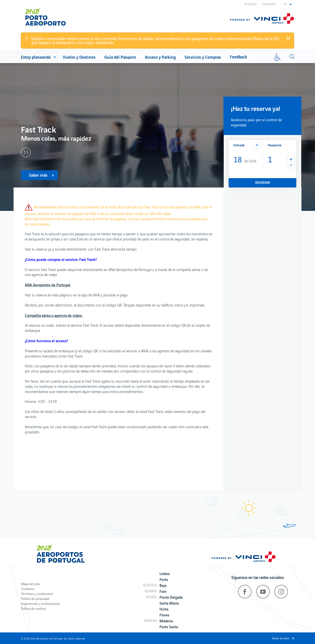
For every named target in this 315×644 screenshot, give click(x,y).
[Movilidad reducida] (277, 57)
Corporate (269, 4)
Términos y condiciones (37, 594)
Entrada (239, 145)
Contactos (28, 589)
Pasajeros (275, 145)
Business (251, 4)
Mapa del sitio (30, 584)
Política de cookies (33, 608)
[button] (288, 4)
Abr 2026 (245, 159)
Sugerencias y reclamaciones (41, 603)
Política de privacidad (35, 599)
